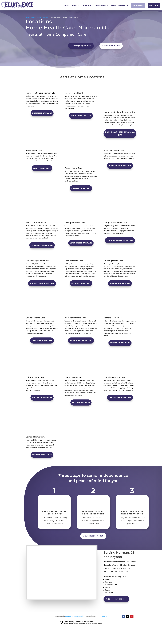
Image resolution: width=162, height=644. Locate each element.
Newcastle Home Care (42, 245)
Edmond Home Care (35, 456)
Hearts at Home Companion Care (37, 17)
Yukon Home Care (73, 396)
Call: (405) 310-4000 (82, 46)
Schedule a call (112, 46)
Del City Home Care (74, 280)
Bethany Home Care (113, 337)
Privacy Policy (103, 635)
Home (66, 5)
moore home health (81, 116)
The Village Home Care (114, 396)
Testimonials (100, 5)
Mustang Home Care (113, 280)
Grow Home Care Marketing (75, 635)
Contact (122, 5)
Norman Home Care (42, 132)
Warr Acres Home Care (75, 337)
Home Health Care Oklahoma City (120, 133)
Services (87, 5)
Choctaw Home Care (35, 337)
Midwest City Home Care (37, 280)
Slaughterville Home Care (120, 240)
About (75, 5)
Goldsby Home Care (35, 396)
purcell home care (81, 188)
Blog (113, 5)
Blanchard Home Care (120, 185)
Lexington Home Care (81, 243)
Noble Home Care (42, 187)
